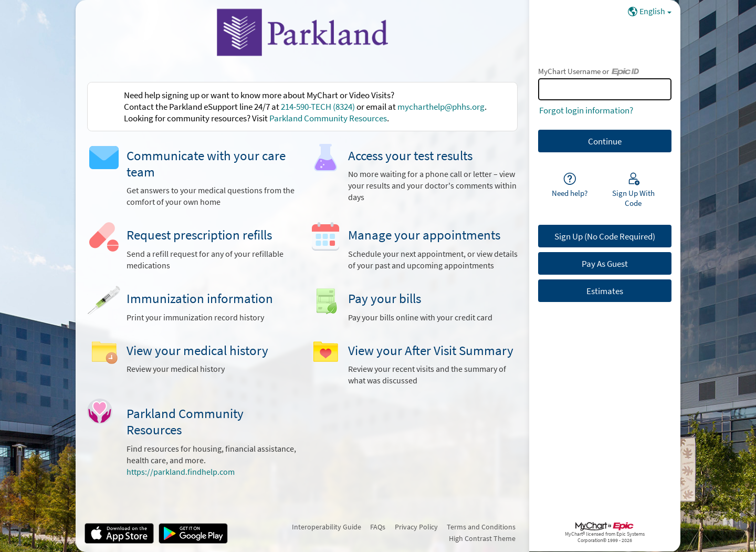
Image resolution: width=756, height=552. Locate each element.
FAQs (378, 527)
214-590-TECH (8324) (318, 107)
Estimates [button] (605, 291)
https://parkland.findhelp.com (181, 472)
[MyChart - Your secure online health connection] (302, 32)
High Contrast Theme (482, 538)
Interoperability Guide (327, 527)
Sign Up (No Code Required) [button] (605, 236)
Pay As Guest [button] (605, 264)
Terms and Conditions (481, 527)
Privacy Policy (416, 527)
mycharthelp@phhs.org (441, 107)
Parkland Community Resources (328, 118)
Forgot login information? (586, 110)
